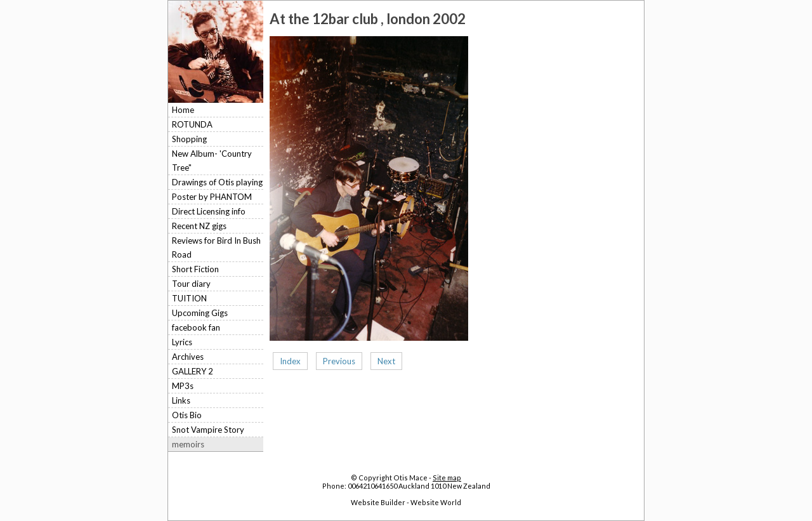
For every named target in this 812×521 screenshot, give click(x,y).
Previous (339, 361)
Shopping (189, 139)
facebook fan (196, 327)
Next (386, 361)
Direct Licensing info (209, 211)
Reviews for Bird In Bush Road (216, 247)
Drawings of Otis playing (217, 182)
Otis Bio (187, 415)
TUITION (189, 298)
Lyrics (182, 342)
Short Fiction (195, 269)
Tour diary (191, 284)
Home (183, 110)
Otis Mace (410, 478)
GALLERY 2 (193, 371)
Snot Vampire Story (208, 430)
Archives (188, 357)
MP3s (183, 386)
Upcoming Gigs (200, 313)
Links (181, 400)
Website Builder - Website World (406, 502)
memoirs (188, 444)
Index (290, 361)
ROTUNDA (192, 124)
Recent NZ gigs (199, 226)
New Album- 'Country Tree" (212, 161)
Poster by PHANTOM (212, 197)
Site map (447, 478)
